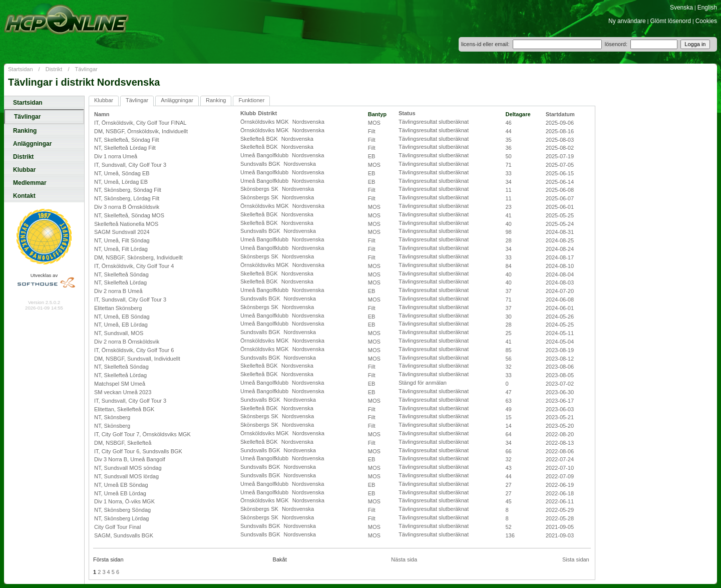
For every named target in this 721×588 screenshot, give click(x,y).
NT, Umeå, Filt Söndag (122, 240)
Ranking (25, 131)
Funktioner (251, 100)
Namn (102, 114)
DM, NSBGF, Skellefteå (123, 443)
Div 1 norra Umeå (116, 156)
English (707, 8)
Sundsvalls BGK (261, 164)
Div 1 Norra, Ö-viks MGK (124, 501)
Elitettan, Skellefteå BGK (124, 409)
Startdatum (560, 114)
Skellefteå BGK (260, 139)
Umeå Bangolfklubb (265, 155)
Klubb (248, 113)
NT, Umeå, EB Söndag (122, 317)
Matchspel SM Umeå (120, 384)
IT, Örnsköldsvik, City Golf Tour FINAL (140, 123)
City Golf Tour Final (117, 527)
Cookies (706, 21)
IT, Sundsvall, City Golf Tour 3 (130, 165)
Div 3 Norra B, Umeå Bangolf (130, 459)
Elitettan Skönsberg (118, 308)
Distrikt (54, 69)
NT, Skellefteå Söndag (121, 274)
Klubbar (24, 170)
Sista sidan (576, 559)
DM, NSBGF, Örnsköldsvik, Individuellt (141, 131)
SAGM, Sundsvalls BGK (124, 535)
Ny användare (627, 21)
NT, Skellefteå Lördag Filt (125, 148)
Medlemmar (30, 183)
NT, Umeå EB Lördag (120, 493)
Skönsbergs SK (260, 189)
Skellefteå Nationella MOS (126, 224)
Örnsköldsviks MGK (265, 122)
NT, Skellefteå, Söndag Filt (127, 140)
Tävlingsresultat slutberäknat (434, 122)
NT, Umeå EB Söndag (121, 485)
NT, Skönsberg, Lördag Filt (127, 198)
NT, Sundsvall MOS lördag (126, 476)
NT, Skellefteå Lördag (120, 282)
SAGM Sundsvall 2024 (122, 232)
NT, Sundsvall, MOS (119, 333)
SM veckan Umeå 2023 (123, 392)
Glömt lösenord (671, 21)
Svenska (681, 8)
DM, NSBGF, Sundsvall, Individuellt (137, 359)
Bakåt (280, 559)
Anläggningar (32, 144)
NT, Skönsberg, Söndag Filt (128, 190)
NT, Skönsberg (112, 417)
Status (407, 113)
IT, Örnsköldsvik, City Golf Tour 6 (134, 350)
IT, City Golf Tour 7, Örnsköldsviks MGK (142, 434)
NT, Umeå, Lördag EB (121, 182)
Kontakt (24, 196)
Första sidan (108, 559)
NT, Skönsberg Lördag (121, 518)
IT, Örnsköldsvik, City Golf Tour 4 (134, 266)
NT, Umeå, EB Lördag (121, 325)
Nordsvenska (308, 122)
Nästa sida (404, 559)
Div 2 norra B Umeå (118, 291)
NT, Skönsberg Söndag (122, 510)
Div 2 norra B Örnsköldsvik (127, 342)
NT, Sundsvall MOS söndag (128, 468)
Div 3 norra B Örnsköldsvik (127, 207)
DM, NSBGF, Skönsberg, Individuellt (138, 257)
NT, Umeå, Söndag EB (122, 173)
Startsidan (21, 69)
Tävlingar (86, 69)
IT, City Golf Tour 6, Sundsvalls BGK (138, 451)
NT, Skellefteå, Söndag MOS (129, 215)
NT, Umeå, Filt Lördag (121, 249)
